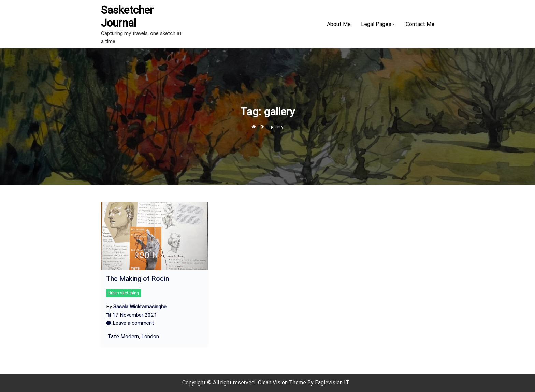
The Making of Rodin (138, 279)
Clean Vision (273, 383)
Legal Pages (376, 24)
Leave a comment (130, 323)
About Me (339, 24)
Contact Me (420, 24)
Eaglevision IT (332, 383)
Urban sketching (124, 293)
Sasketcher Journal (127, 16)
